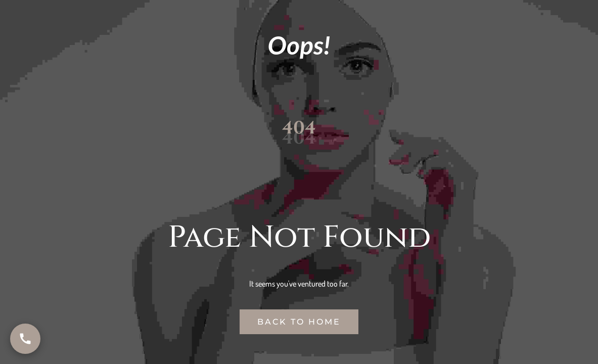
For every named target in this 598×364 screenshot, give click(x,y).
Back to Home (299, 322)
